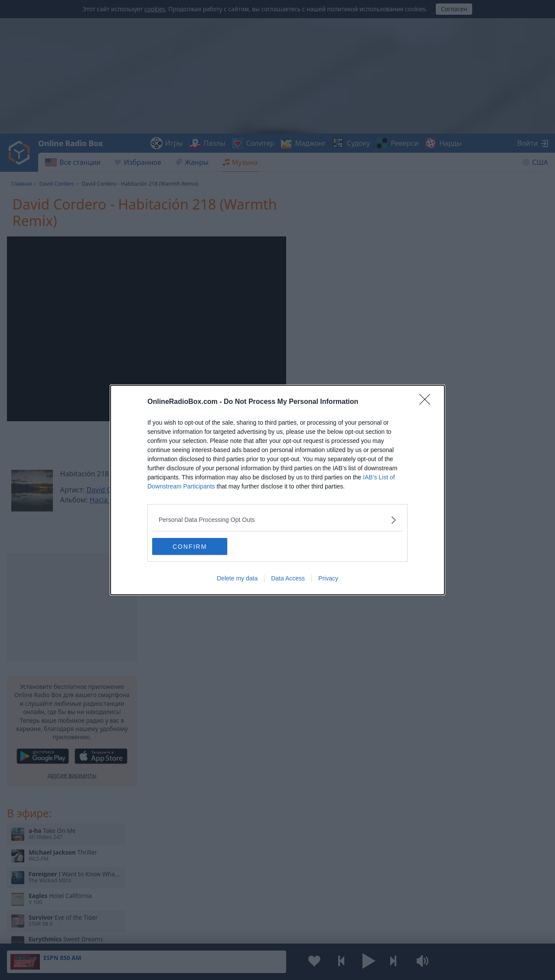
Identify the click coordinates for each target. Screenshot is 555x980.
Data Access (288, 579)
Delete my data (237, 579)
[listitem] (277, 520)
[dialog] (277, 490)
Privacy (328, 579)
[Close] (428, 402)
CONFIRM (193, 546)
